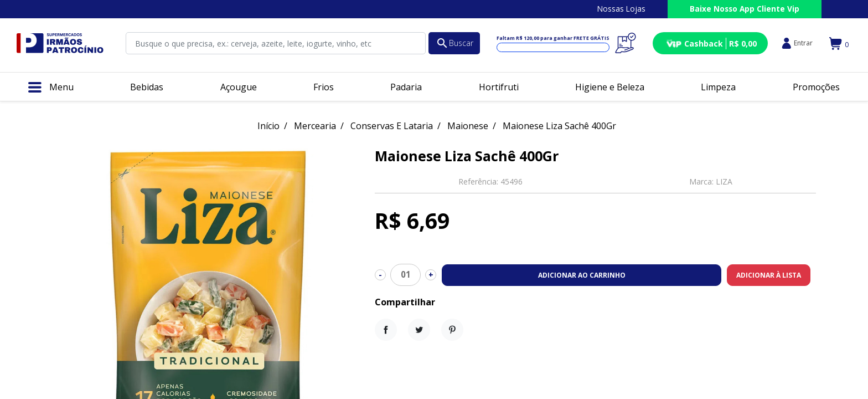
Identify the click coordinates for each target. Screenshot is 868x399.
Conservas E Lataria (392, 126)
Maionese (468, 126)
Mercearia (315, 126)
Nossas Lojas (621, 9)
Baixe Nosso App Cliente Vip (745, 9)
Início (268, 126)
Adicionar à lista (769, 275)
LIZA (724, 181)
